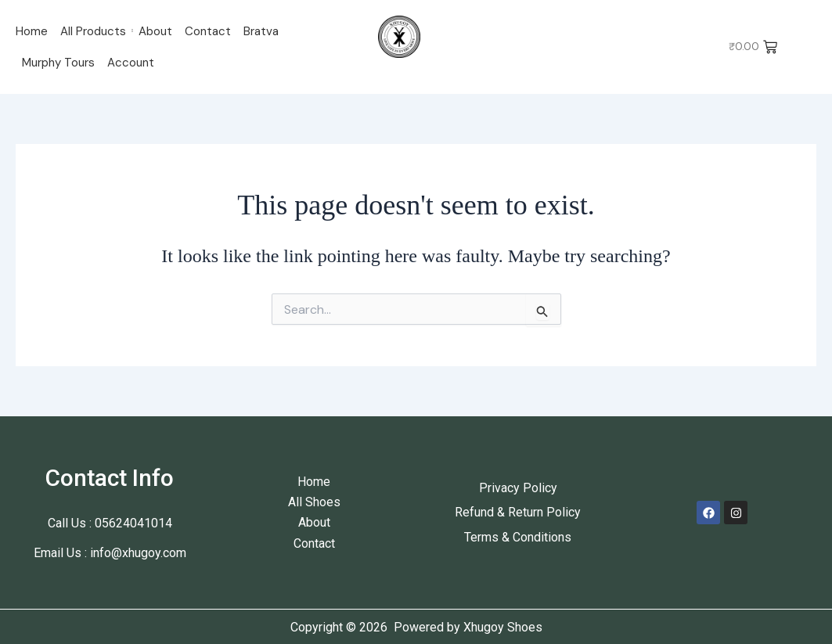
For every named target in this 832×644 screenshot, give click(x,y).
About (155, 31)
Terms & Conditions (518, 537)
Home (32, 31)
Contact (208, 31)
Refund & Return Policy (518, 512)
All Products (93, 31)
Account (131, 63)
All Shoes (314, 502)
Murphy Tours (58, 63)
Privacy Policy (518, 488)
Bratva (261, 31)
